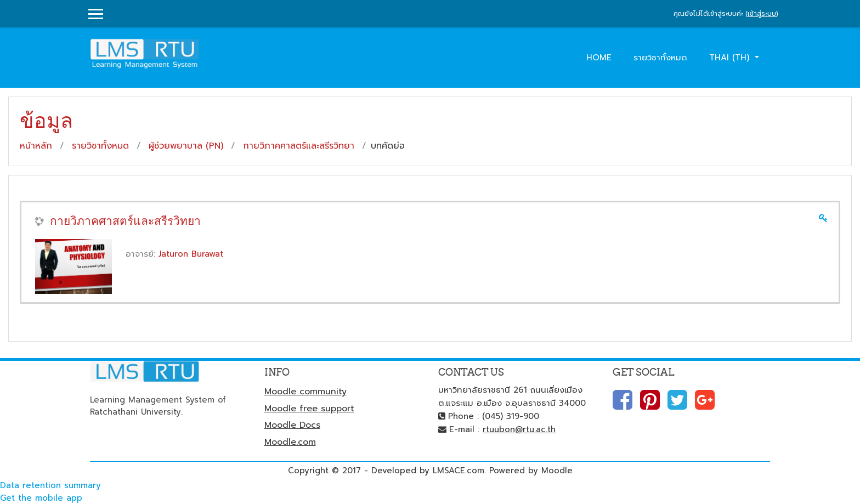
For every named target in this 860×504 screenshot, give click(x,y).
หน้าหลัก (36, 146)
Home (599, 58)
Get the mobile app (41, 498)
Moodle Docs (292, 425)
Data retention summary (50, 485)
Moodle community (305, 392)
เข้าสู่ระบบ (762, 14)
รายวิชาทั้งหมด (660, 58)
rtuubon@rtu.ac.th (519, 429)
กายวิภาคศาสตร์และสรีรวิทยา (299, 146)
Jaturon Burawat (191, 254)
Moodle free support (309, 409)
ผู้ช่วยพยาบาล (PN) (186, 146)
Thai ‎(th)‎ (731, 58)
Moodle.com (290, 442)
